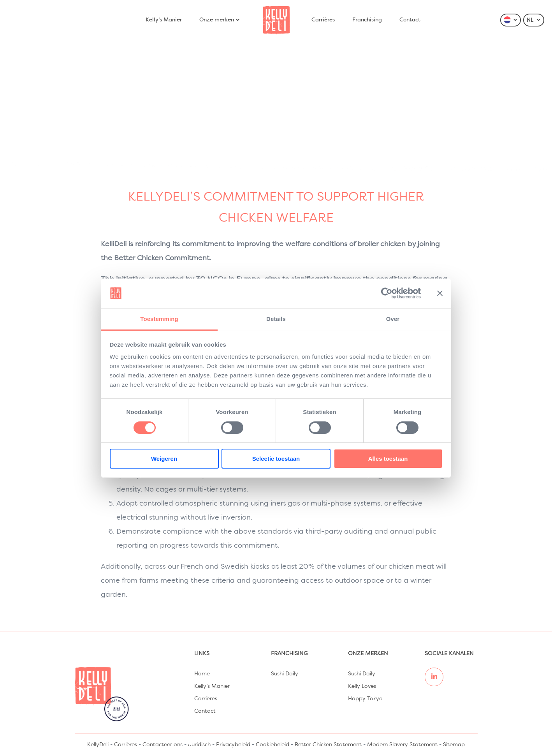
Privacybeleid (233, 745)
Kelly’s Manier (164, 20)
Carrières (323, 20)
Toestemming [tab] (159, 319)
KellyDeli (98, 745)
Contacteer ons (163, 745)
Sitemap (454, 745)
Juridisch (199, 745)
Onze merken (220, 20)
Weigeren (164, 459)
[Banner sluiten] (440, 293)
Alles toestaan (388, 459)
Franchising (367, 20)
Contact (410, 20)
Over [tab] (393, 319)
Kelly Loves (362, 686)
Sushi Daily (285, 674)
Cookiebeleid (272, 745)
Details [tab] (276, 319)
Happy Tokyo (365, 699)
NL (534, 20)
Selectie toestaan (276, 459)
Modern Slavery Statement (402, 745)
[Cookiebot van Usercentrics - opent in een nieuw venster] (387, 293)
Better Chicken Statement (328, 745)
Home (202, 674)
